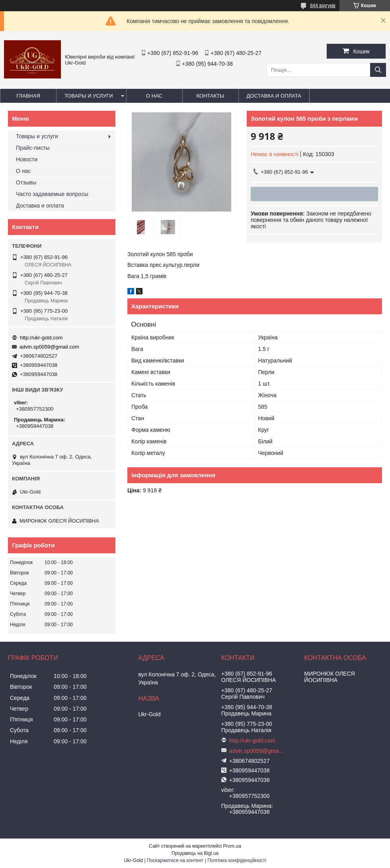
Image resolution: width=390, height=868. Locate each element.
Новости (27, 159)
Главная (28, 96)
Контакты (210, 96)
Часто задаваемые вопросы (52, 194)
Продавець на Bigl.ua (195, 853)
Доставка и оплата (274, 96)
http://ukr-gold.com (41, 338)
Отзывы (26, 182)
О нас (154, 96)
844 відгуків (323, 6)
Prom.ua (232, 846)
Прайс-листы (33, 148)
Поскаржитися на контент (175, 860)
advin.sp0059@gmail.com (49, 347)
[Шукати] (378, 70)
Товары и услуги (89, 96)
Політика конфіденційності (237, 860)
